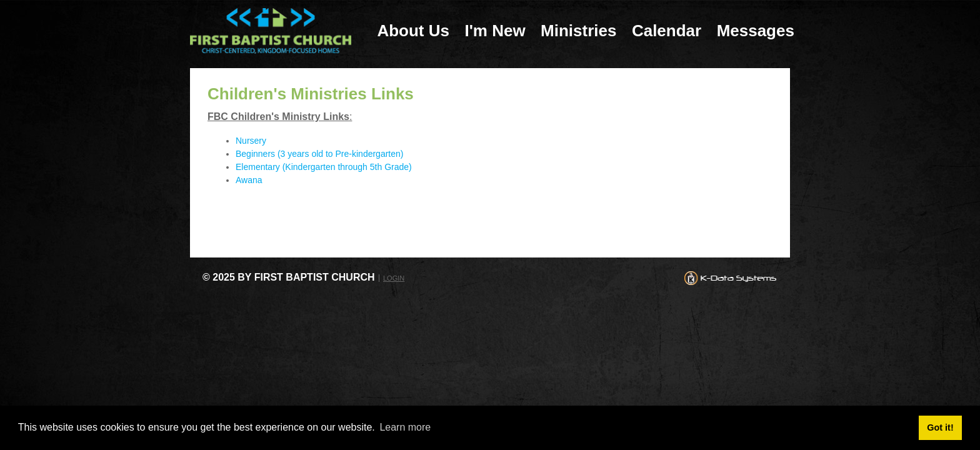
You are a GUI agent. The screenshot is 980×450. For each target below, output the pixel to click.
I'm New (495, 31)
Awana (249, 180)
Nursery (251, 141)
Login (394, 278)
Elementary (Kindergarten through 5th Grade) (324, 167)
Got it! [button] (940, 427)
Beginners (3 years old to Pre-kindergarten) (319, 154)
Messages (756, 31)
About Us (413, 31)
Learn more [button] (405, 427)
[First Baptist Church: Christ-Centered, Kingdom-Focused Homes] (271, 30)
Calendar (667, 31)
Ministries (578, 31)
